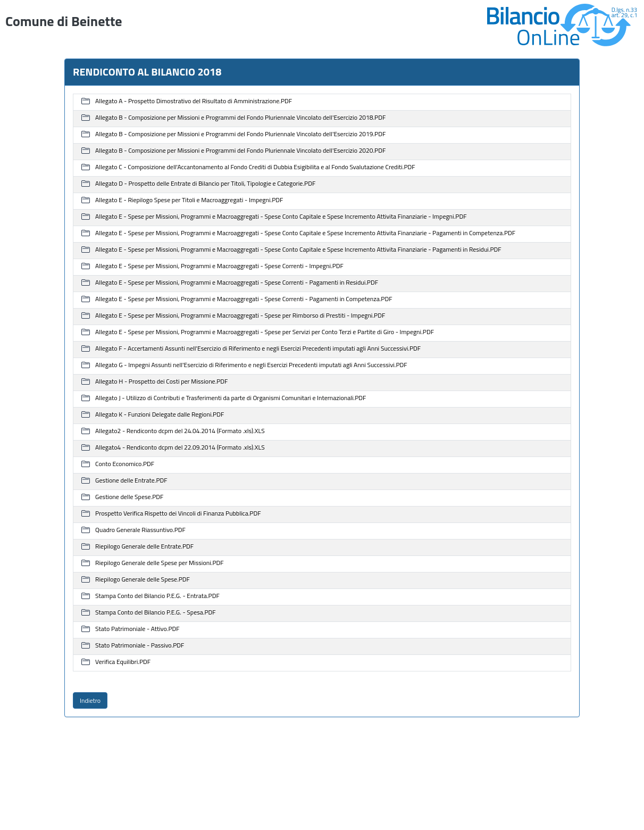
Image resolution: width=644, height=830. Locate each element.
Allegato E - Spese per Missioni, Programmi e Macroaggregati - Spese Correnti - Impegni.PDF (219, 266)
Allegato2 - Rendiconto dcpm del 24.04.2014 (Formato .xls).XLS (180, 431)
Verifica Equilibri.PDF (123, 662)
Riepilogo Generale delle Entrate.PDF (144, 547)
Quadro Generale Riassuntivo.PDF (140, 530)
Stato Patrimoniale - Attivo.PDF (137, 629)
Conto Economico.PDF (125, 464)
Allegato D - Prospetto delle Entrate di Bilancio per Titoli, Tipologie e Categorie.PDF (205, 184)
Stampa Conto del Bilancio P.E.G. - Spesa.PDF (155, 613)
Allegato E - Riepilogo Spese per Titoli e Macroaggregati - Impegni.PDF (189, 200)
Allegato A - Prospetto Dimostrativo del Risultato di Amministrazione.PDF (194, 101)
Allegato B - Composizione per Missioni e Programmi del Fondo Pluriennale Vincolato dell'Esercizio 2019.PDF (240, 134)
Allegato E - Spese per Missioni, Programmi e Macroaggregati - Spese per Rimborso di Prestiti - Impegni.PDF (240, 316)
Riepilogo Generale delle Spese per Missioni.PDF (160, 563)
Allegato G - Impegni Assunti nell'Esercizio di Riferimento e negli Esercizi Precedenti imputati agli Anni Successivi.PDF (251, 365)
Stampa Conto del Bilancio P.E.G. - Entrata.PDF (157, 596)
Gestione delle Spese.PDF (129, 497)
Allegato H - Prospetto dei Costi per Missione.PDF (161, 382)
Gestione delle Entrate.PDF (131, 481)
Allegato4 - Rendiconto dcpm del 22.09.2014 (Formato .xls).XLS (180, 448)
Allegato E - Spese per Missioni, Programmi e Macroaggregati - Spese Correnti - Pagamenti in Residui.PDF (237, 283)
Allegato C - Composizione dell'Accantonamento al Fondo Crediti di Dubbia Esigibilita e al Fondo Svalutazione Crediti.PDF (255, 167)
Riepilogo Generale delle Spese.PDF (143, 580)
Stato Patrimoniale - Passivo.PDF (140, 646)
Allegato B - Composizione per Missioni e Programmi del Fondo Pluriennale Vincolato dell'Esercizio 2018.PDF (240, 118)
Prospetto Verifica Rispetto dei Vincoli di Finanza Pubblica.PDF (178, 514)
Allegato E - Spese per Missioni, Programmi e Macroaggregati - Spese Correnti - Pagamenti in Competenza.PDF (244, 299)
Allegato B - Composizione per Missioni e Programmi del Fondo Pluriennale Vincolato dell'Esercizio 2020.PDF (240, 151)
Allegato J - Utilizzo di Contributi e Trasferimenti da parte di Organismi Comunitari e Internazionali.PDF (231, 398)
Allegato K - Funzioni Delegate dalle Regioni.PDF (160, 415)
